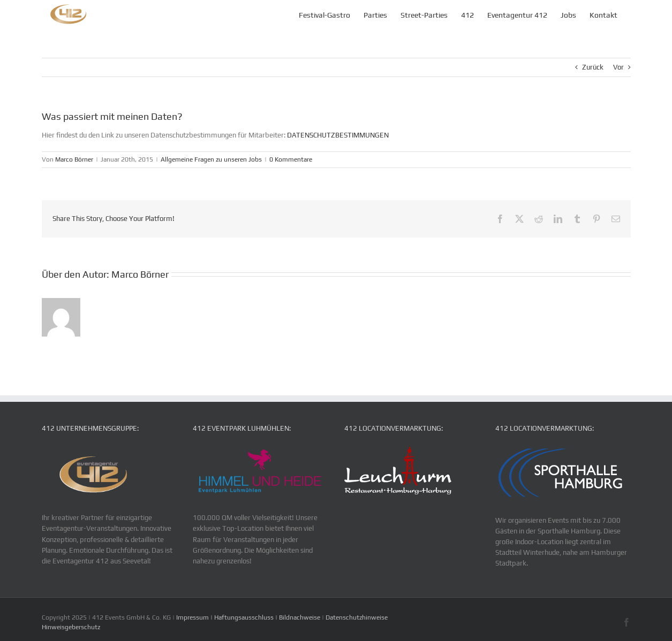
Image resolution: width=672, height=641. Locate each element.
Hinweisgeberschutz (71, 627)
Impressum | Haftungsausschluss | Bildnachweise (249, 617)
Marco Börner (74, 159)
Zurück (593, 67)
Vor (618, 67)
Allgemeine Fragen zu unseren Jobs (211, 159)
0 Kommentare (291, 159)
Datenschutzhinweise (357, 617)
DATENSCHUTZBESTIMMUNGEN (337, 135)
